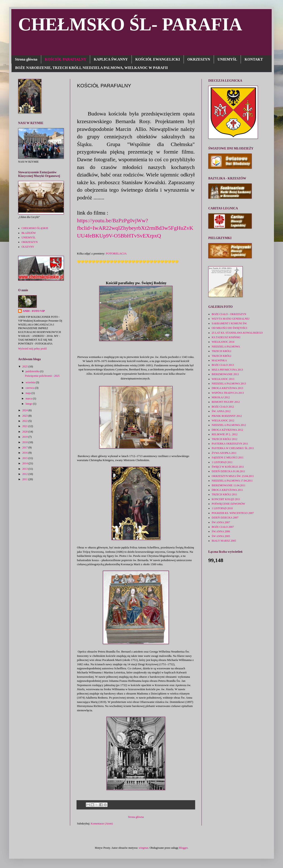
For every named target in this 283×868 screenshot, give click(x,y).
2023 (25, 416)
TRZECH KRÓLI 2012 (224, 439)
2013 (25, 469)
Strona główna (26, 59)
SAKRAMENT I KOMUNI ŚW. (229, 323)
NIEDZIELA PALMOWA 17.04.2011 (232, 481)
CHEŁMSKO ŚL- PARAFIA (130, 24)
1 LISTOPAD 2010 (222, 508)
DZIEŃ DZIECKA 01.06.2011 (228, 471)
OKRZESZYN (199, 59)
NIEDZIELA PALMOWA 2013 (229, 384)
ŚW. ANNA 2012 (221, 411)
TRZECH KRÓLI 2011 (224, 494)
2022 (25, 421)
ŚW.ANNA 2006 (221, 531)
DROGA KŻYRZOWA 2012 (227, 430)
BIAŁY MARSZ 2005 (224, 541)
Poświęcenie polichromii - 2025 (42, 376)
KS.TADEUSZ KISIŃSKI (226, 337)
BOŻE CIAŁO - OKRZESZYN (229, 314)
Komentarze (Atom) (102, 824)
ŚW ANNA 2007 (221, 522)
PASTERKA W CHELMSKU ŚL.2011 (233, 448)
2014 (25, 463)
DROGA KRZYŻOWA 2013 (227, 388)
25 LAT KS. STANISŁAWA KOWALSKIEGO (237, 333)
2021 (25, 426)
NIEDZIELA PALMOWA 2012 (229, 425)
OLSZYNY (28, 247)
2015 (25, 458)
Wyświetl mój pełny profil (32, 349)
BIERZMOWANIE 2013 (225, 374)
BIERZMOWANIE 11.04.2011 (229, 485)
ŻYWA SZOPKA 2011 (224, 453)
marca (29, 399)
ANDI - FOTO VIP (34, 311)
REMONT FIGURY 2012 (226, 402)
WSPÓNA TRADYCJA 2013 (228, 393)
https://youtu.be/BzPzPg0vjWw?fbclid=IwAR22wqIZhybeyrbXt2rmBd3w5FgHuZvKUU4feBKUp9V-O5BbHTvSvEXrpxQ (135, 228)
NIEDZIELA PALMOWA (226, 347)
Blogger (183, 848)
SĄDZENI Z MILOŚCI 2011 (228, 457)
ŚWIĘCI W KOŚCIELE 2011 (228, 467)
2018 (25, 442)
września (31, 382)
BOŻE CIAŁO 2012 (223, 407)
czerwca (30, 388)
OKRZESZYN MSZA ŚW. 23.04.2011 (233, 476)
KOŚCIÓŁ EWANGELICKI (158, 59)
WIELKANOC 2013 (223, 379)
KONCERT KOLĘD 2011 (226, 499)
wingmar (144, 848)
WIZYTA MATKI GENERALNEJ (230, 319)
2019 (25, 437)
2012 (25, 474)
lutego (29, 404)
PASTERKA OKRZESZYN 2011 (230, 444)
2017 (25, 447)
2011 (25, 479)
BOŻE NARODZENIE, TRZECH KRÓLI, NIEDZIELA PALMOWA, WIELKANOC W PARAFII (91, 68)
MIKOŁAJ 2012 (221, 397)
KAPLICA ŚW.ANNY (111, 59)
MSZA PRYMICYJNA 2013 (227, 370)
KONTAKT (254, 59)
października (33, 371)
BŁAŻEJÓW (29, 233)
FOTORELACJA (116, 253)
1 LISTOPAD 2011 (222, 462)
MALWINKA (219, 360)
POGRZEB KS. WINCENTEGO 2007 (233, 513)
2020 (25, 432)
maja (29, 393)
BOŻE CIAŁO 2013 (223, 365)
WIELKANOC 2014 (223, 342)
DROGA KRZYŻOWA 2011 (227, 490)
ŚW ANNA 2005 (221, 536)
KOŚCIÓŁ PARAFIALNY (66, 59)
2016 (25, 453)
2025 (25, 367)
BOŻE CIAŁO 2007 (223, 527)
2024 (25, 410)
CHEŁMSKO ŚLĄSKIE (35, 228)
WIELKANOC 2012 (223, 421)
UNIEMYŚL (227, 59)
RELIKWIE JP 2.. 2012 (225, 434)
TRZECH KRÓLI (221, 351)
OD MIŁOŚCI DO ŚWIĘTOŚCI (229, 328)
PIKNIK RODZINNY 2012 (227, 416)
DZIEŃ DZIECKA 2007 (225, 518)
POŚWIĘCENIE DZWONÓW (228, 504)
